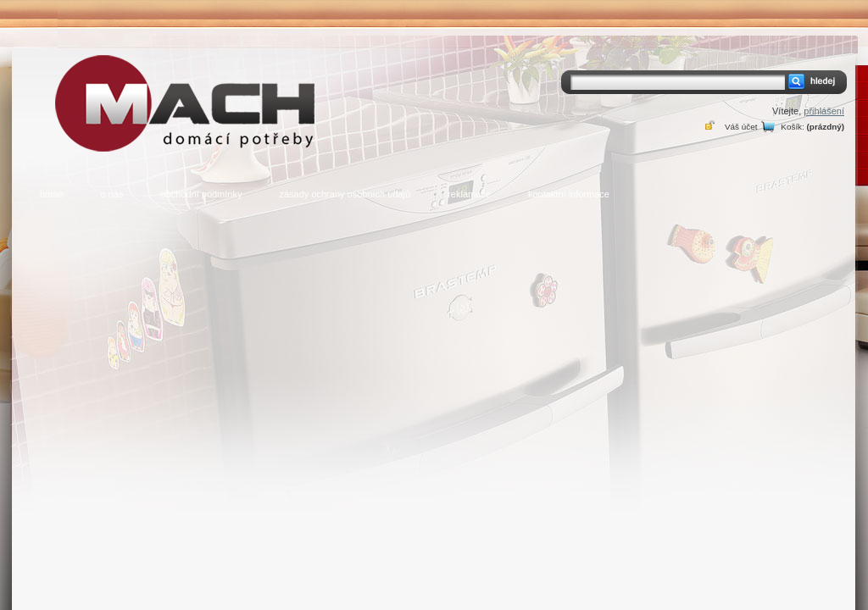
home (52, 194)
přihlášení (824, 111)
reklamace (469, 194)
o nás (112, 194)
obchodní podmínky (201, 194)
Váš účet (741, 127)
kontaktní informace (569, 194)
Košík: (792, 127)
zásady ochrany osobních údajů (345, 194)
